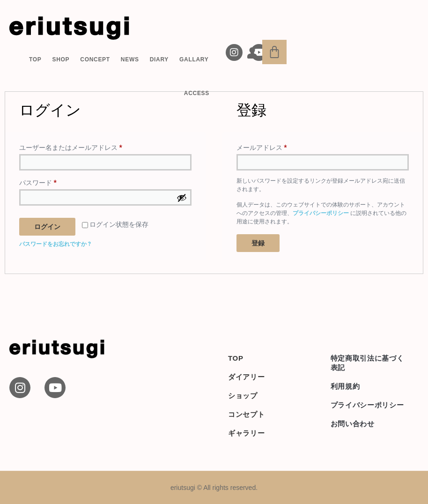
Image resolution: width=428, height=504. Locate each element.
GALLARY (194, 59)
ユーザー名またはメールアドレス (74, 146)
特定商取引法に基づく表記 (367, 363)
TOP (35, 59)
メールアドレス (265, 146)
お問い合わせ (353, 424)
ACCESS (197, 93)
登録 (258, 243)
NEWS (130, 59)
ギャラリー (247, 433)
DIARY (159, 59)
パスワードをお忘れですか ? (55, 244)
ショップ (243, 396)
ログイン (47, 227)
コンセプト (247, 414)
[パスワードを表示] (182, 198)
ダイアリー (247, 377)
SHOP (61, 59)
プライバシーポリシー (321, 213)
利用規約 (345, 386)
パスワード (41, 181)
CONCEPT (95, 59)
